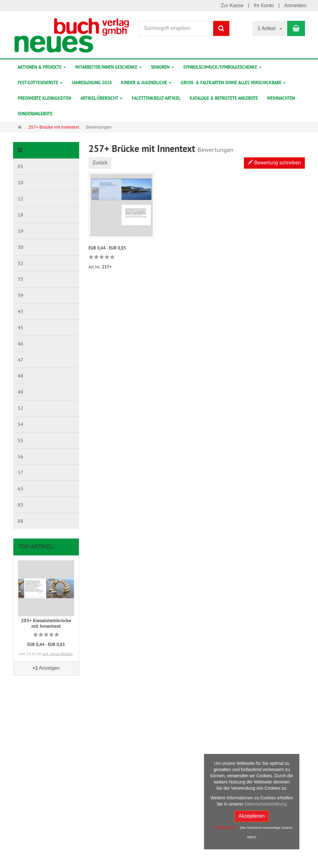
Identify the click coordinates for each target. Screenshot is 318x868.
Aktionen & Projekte (42, 67)
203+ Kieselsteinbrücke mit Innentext (46, 623)
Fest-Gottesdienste (40, 83)
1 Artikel (270, 28)
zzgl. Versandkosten (58, 654)
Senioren (162, 67)
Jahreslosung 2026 (92, 83)
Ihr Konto (264, 5)
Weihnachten (281, 98)
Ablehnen (225, 827)
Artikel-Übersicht (101, 98)
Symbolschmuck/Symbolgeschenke (222, 67)
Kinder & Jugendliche (146, 83)
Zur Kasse (232, 5)
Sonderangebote (35, 114)
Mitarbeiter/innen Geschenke (108, 67)
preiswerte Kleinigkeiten (44, 98)
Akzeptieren (252, 816)
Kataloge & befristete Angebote (224, 98)
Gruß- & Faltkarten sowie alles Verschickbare (233, 83)
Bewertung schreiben (274, 163)
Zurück (100, 163)
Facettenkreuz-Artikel (156, 98)
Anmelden (295, 5)
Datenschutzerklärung (266, 804)
